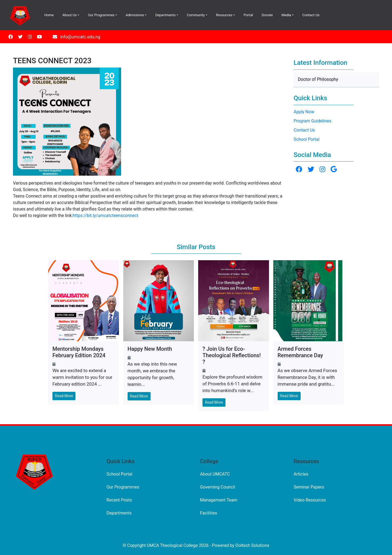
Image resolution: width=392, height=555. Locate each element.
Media (286, 15)
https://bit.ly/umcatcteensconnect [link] (105, 215)
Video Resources (310, 500)
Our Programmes (101, 15)
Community (196, 15)
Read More (64, 396)
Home (49, 15)
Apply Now (304, 112)
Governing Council (217, 487)
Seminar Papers (309, 487)
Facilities (209, 513)
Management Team (219, 500)
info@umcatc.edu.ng (80, 37)
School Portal (307, 139)
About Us (70, 15)
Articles (301, 474)
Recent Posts (119, 500)
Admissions (135, 15)
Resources (224, 15)
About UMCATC (215, 474)
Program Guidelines (313, 121)
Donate (267, 15)
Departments (165, 15)
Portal (248, 15)
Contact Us (311, 15)
